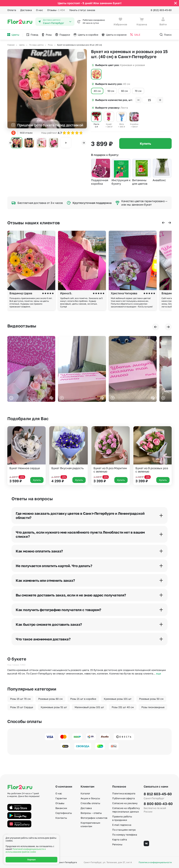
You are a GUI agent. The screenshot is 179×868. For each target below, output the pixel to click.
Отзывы (56, 10)
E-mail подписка (122, 825)
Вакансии (61, 808)
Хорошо (31, 860)
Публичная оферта (123, 798)
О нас (40, 10)
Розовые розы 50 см (151, 699)
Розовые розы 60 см (50, 699)
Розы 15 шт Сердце (22, 707)
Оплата (12, 10)
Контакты (61, 818)
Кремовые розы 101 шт (118, 699)
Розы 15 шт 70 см (20, 699)
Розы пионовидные (153, 707)
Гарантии (61, 798)
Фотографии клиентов (94, 818)
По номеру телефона (125, 835)
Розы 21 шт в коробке (83, 699)
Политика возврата (124, 793)
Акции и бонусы (90, 798)
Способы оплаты (90, 803)
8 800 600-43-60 (158, 804)
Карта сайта (120, 839)
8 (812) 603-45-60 (161, 10)
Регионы (117, 844)
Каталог (85, 793)
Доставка (26, 10)
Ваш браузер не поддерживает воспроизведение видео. (31, 369)
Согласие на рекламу (125, 803)
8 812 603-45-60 (158, 794)
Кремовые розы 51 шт (54, 707)
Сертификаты (64, 813)
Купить (145, 143)
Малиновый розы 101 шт (89, 707)
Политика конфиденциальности (155, 862)
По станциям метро (124, 830)
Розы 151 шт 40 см (123, 707)
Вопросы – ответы (91, 813)
